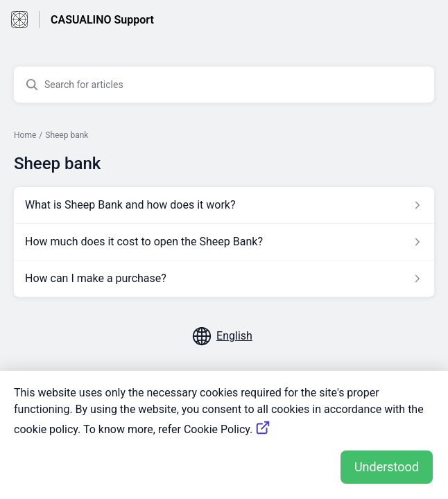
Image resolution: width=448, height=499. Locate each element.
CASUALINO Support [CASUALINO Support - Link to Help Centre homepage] (102, 20)
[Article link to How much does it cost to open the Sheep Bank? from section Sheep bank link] (224, 242)
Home (25, 135)
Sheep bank (67, 135)
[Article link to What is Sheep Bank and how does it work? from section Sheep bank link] (224, 205)
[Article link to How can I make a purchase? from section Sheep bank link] (224, 279)
